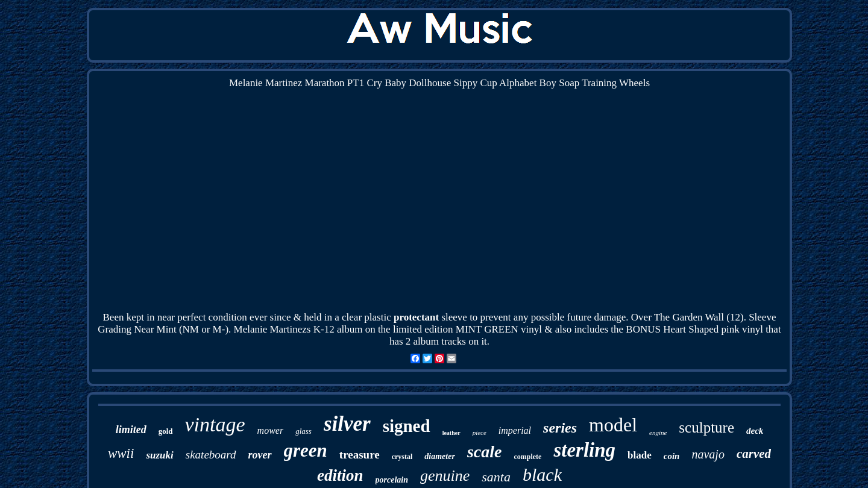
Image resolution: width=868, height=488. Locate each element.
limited (131, 430)
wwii (121, 453)
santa (496, 477)
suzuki (159, 455)
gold (166, 431)
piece (480, 433)
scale (485, 452)
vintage (215, 424)
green (306, 450)
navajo (708, 454)
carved (754, 454)
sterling (584, 450)
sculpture (706, 427)
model (613, 425)
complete (527, 457)
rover (260, 455)
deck (755, 431)
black (542, 474)
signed (407, 426)
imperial (515, 430)
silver (347, 424)
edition (340, 475)
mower (271, 430)
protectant (416, 317)
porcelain (392, 480)
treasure (360, 455)
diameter (440, 456)
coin (672, 456)
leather (451, 433)
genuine (445, 476)
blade (640, 455)
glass (303, 431)
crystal (402, 457)
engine (658, 433)
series (560, 428)
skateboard (211, 455)
